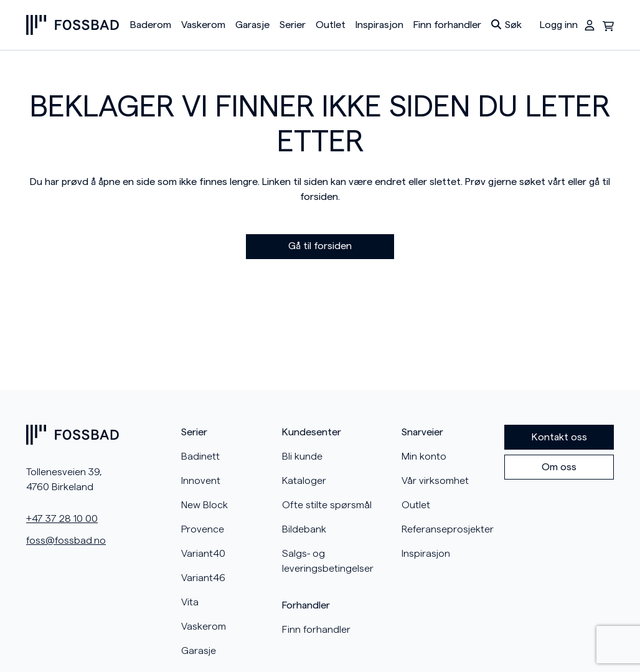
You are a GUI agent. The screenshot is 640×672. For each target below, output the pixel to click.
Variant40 (203, 554)
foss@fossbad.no (66, 541)
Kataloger (304, 481)
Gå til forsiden (320, 246)
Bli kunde (302, 457)
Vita (190, 602)
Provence (203, 529)
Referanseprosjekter (448, 529)
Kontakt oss (559, 437)
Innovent (201, 481)
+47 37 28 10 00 (62, 519)
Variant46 (203, 578)
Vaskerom (203, 25)
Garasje (252, 25)
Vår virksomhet (435, 481)
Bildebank (304, 529)
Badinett (200, 457)
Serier (293, 25)
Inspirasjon (379, 25)
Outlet (331, 25)
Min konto (424, 457)
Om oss (559, 467)
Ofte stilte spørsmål (327, 505)
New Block (205, 505)
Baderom (151, 25)
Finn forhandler (447, 25)
